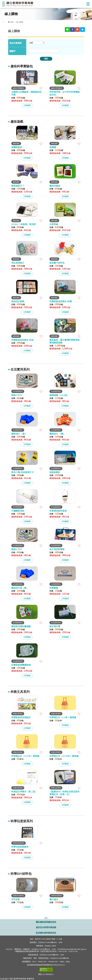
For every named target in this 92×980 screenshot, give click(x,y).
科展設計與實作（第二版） (24, 792)
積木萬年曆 (55, 626)
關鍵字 (13, 51)
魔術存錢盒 (55, 186)
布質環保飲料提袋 (58, 511)
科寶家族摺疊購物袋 (21, 665)
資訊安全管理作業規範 (46, 927)
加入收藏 (41, 88)
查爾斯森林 (17, 147)
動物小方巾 (17, 395)
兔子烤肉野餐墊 (57, 549)
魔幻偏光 (54, 899)
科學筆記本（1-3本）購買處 (63, 717)
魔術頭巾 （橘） (57, 434)
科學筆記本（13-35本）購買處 (64, 756)
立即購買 (27, 105)
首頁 (12, 22)
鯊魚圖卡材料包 (57, 263)
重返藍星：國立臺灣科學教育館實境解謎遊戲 (65, 341)
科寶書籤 (54, 588)
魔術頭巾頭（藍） (20, 588)
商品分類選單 (16, 43)
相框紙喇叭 (55, 472)
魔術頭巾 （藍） (19, 434)
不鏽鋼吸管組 (18, 511)
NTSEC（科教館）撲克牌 (23, 224)
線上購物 (20, 22)
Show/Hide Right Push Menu (88, 4)
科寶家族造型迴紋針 (21, 717)
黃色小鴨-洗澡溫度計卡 (22, 472)
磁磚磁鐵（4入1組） (59, 395)
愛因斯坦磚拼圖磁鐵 (21, 626)
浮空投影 (16, 899)
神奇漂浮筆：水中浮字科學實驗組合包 (65, 93)
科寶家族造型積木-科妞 (22, 340)
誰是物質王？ (18, 186)
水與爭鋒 (54, 224)
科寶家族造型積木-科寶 (61, 301)
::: (4, 22)
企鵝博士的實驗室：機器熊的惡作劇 (26, 93)
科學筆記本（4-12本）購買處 (25, 756)
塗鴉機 (53, 147)
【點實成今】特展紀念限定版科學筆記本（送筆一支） (65, 793)
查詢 (46, 59)
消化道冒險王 (18, 263)
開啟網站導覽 (46, 918)
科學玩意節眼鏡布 (20, 847)
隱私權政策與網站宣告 (46, 922)
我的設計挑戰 (18, 301)
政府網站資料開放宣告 (46, 933)
